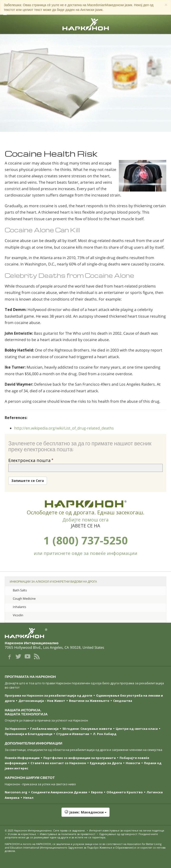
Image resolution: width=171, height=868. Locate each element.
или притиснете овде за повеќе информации (85, 553)
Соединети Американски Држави (59, 792)
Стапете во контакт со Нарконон (58, 763)
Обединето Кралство (125, 792)
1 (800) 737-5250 (86, 540)
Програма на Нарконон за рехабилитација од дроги (49, 695)
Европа (97, 792)
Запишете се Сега (28, 481)
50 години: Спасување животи (87, 729)
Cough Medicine (24, 598)
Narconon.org (16, 792)
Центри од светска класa (137, 729)
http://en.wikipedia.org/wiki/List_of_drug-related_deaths (64, 428)
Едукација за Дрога (106, 763)
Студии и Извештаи (73, 734)
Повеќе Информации (22, 758)
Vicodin (18, 615)
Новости (133, 763)
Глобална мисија (44, 729)
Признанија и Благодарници (29, 734)
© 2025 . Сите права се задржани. (45, 830)
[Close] (166, 5)
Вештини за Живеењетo (89, 701)
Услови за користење (22, 834)
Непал (28, 798)
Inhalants (19, 607)
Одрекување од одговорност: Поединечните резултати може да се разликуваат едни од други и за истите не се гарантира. (81, 836)
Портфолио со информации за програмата (80, 758)
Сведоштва (123, 701)
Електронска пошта (29, 460)
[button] (85, 815)
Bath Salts (20, 590)
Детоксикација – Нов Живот (42, 701)
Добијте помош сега (85, 520)
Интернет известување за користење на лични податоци (127, 830)
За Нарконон (16, 729)
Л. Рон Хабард (105, 734)
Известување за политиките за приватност (68, 834)
